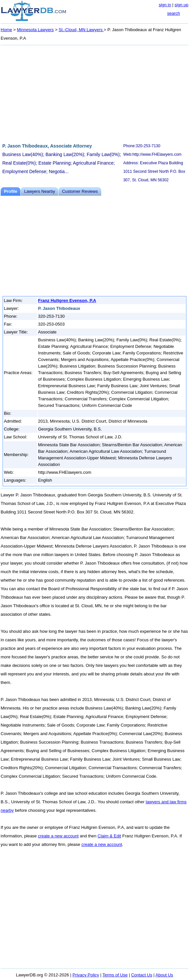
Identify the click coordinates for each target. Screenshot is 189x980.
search (173, 13)
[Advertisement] (94, 93)
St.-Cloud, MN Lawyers (81, 30)
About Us (164, 975)
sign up (181, 5)
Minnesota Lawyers (35, 30)
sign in (165, 5)
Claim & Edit (109, 836)
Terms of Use (115, 975)
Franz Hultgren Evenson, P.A (67, 300)
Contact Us (142, 975)
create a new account (58, 836)
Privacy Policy (86, 975)
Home (6, 30)
